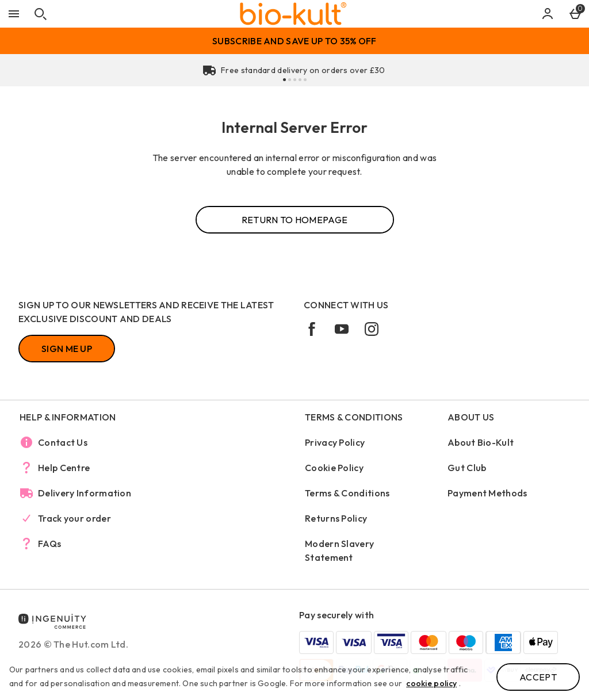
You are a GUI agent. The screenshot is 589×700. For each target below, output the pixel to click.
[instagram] (376, 334)
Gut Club (467, 468)
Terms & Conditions (347, 493)
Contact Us (63, 442)
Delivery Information (85, 493)
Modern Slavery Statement (339, 550)
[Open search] (40, 14)
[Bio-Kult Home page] (293, 14)
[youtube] (346, 334)
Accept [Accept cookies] (538, 677)
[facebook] (316, 334)
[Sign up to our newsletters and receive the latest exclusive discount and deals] (67, 349)
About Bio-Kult (481, 442)
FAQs (49, 544)
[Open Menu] (14, 14)
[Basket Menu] (575, 14)
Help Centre (64, 468)
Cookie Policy (334, 468)
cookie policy (431, 683)
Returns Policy (336, 518)
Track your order (74, 518)
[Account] (548, 14)
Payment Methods (487, 493)
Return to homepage (294, 220)
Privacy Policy (335, 442)
